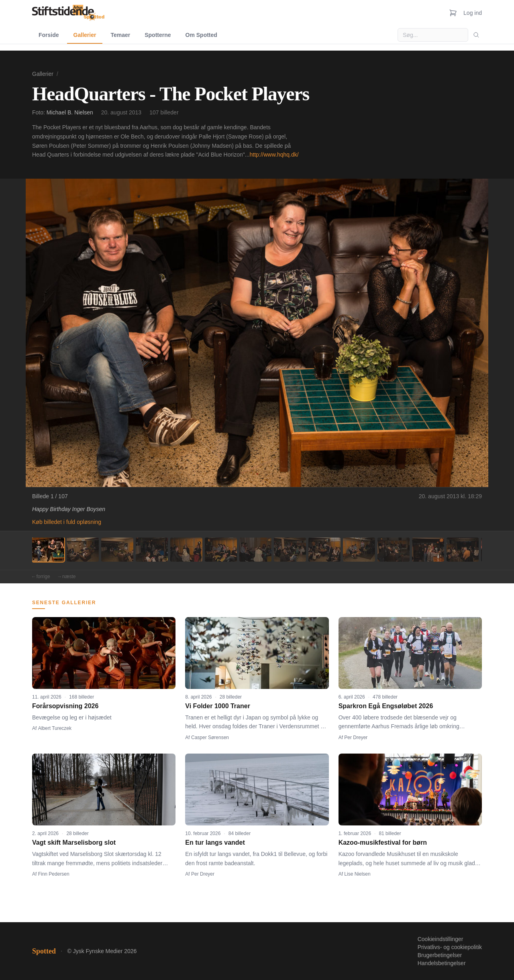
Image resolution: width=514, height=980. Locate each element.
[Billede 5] (186, 550)
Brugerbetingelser (440, 955)
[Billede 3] (117, 550)
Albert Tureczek (55, 728)
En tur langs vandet (215, 842)
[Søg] (476, 35)
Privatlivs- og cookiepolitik (450, 947)
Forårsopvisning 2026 (65, 706)
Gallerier (85, 35)
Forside (49, 35)
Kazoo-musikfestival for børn (383, 842)
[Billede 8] (290, 550)
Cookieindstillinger (441, 939)
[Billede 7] (255, 550)
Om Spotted (201, 35)
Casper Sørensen (210, 738)
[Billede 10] (359, 550)
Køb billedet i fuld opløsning (67, 522)
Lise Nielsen (357, 874)
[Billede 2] (83, 550)
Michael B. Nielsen (70, 112)
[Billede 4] (152, 550)
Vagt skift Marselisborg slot (74, 842)
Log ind (473, 13)
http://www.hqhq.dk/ (274, 155)
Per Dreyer (356, 738)
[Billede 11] (394, 550)
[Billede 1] (48, 550)
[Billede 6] (221, 550)
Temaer (120, 35)
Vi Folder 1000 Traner (218, 706)
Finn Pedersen (54, 874)
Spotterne (158, 35)
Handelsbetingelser (442, 963)
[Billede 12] (428, 550)
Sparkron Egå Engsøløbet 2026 (386, 706)
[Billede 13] (463, 550)
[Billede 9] (324, 550)
